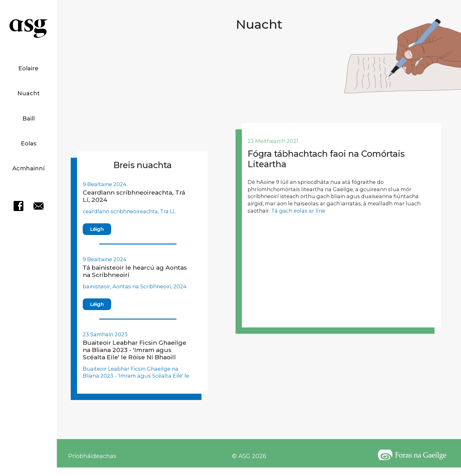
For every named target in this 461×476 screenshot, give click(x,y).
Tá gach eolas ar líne (298, 211)
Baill (29, 119)
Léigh (97, 229)
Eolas (29, 144)
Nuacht (29, 93)
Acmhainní (28, 168)
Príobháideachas (92, 456)
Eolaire (28, 68)
